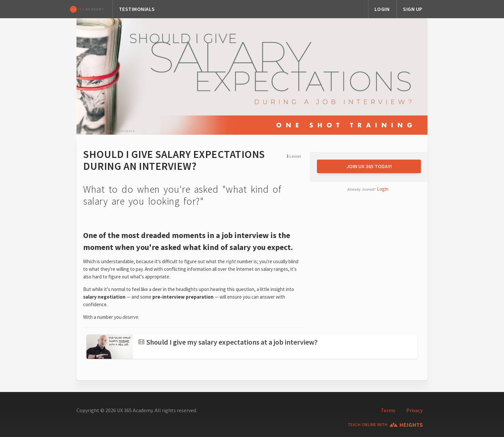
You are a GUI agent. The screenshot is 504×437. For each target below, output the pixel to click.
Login (383, 189)
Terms (388, 410)
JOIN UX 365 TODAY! (369, 166)
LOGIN (382, 9)
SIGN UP (413, 9)
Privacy (414, 410)
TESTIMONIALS (137, 9)
